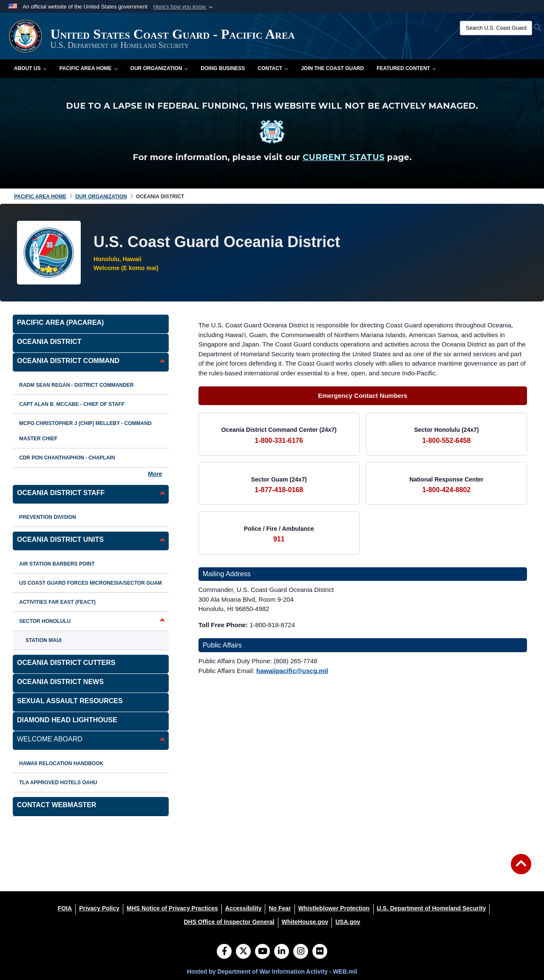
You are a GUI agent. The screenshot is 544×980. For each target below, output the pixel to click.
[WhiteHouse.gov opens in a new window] (305, 922)
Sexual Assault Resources (70, 701)
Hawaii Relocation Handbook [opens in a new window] (61, 763)
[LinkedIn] (282, 952)
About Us (30, 68)
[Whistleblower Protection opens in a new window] (334, 908)
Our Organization (159, 68)
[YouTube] (262, 952)
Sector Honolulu (45, 621)
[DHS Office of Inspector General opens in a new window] (229, 922)
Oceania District (49, 342)
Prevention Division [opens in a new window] (48, 517)
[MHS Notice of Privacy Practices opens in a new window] (172, 908)
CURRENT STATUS (344, 157)
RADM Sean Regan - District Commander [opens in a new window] (76, 385)
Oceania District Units (60, 539)
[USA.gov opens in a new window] (348, 922)
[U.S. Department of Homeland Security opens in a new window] (432, 908)
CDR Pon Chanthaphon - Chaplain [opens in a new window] (67, 458)
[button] (184, 7)
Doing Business (223, 68)
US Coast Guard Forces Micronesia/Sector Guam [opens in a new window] (91, 583)
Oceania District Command (68, 361)
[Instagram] (301, 952)
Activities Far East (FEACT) (57, 602)
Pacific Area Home (89, 68)
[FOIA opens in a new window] (65, 908)
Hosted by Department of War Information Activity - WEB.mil (272, 972)
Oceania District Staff (61, 493)
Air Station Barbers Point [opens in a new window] (57, 564)
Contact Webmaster (57, 805)
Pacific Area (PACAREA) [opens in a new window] (60, 322)
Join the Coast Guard (332, 68)
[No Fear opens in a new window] (280, 908)
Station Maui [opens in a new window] (44, 640)
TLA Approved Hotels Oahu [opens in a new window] (58, 783)
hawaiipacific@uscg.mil (292, 671)
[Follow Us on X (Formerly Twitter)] (243, 952)
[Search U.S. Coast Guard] (496, 28)
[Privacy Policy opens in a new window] (99, 908)
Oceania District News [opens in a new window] (60, 682)
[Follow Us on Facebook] (224, 952)
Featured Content (406, 68)
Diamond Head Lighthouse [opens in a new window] (67, 720)
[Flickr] (320, 952)
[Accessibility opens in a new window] (244, 908)
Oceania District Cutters (66, 663)
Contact (273, 68)
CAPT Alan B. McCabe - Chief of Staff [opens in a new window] (72, 404)
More (155, 474)
